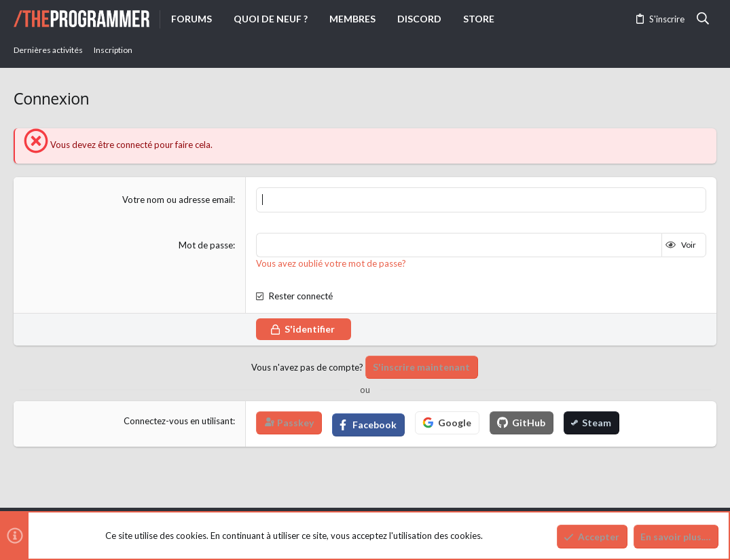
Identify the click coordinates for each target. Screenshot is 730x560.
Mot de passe (206, 244)
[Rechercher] (703, 19)
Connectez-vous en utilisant (178, 420)
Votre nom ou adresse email (178, 200)
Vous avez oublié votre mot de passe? (331, 263)
